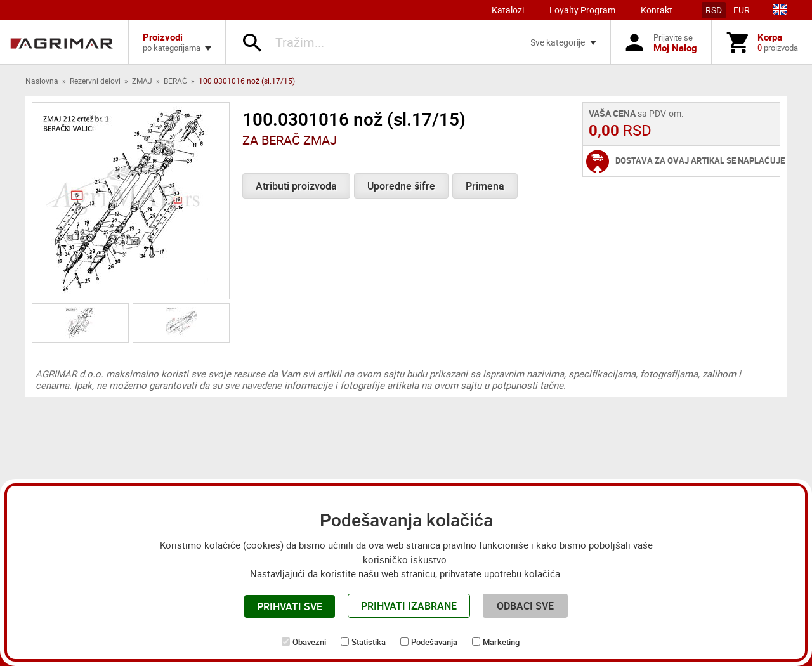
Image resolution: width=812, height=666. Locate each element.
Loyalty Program (582, 10)
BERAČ (175, 81)
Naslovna (42, 81)
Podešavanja (434, 642)
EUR (742, 10)
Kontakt (657, 10)
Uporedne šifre (401, 186)
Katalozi (508, 10)
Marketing (501, 642)
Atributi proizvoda (296, 186)
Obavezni (309, 642)
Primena (485, 186)
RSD (714, 10)
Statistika (369, 642)
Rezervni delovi (95, 81)
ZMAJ (142, 81)
